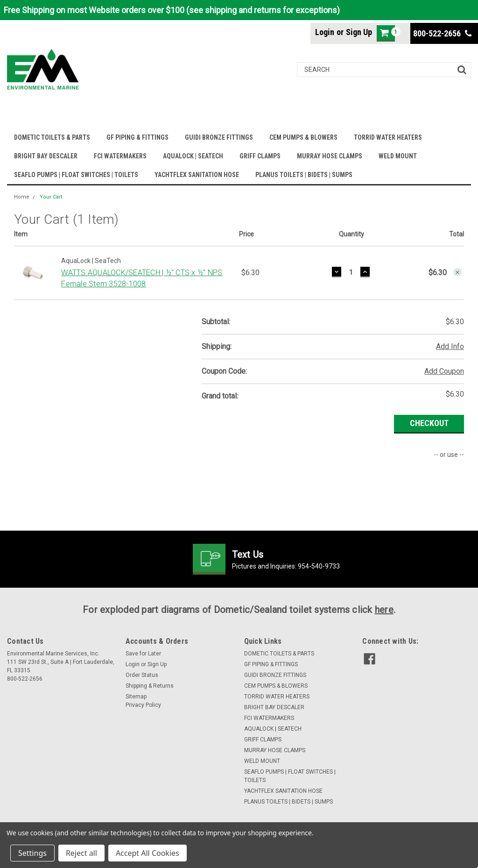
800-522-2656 (442, 33)
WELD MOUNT (398, 156)
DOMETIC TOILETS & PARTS (52, 137)
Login (325, 32)
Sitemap (136, 697)
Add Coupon (444, 371)
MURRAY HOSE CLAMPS (330, 156)
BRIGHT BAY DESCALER (46, 156)
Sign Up (359, 32)
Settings (32, 853)
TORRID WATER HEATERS (388, 137)
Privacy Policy (143, 705)
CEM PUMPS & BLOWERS (303, 137)
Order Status (142, 675)
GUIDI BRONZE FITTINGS (219, 137)
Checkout (429, 423)
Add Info (450, 346)
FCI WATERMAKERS (120, 156)
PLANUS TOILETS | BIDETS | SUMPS (304, 175)
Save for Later (143, 654)
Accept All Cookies (148, 853)
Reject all (81, 853)
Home (22, 197)
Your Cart (51, 197)
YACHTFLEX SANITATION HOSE (197, 175)
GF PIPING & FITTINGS (137, 137)
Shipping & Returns (150, 686)
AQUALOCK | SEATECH (193, 156)
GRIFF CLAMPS (260, 156)
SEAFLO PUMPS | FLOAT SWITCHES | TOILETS (76, 175)
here (384, 610)
